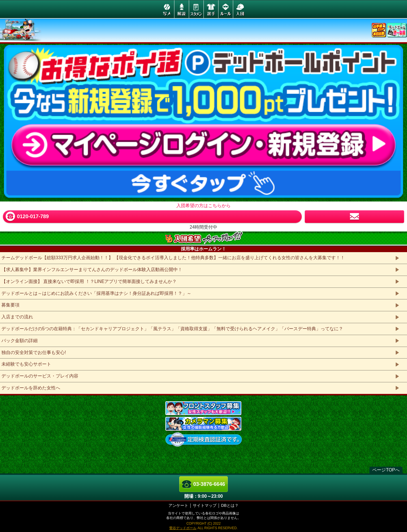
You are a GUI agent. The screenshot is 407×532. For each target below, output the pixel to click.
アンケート (178, 505)
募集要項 (10, 305)
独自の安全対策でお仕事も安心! (34, 352)
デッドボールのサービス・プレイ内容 (40, 376)
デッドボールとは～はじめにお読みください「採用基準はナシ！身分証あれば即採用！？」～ (96, 293)
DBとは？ (230, 505)
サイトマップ (205, 505)
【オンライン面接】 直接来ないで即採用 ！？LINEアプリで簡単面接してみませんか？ (89, 281)
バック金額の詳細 (20, 341)
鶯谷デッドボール (183, 528)
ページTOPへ (386, 470)
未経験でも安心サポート (26, 364)
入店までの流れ (17, 317)
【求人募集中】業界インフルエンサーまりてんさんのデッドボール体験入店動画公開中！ (92, 270)
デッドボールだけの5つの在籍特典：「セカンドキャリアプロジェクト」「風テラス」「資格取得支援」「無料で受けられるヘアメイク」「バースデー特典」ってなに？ (172, 329)
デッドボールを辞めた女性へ (31, 388)
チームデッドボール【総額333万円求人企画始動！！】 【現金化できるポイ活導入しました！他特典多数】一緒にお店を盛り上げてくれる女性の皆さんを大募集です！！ (173, 258)
